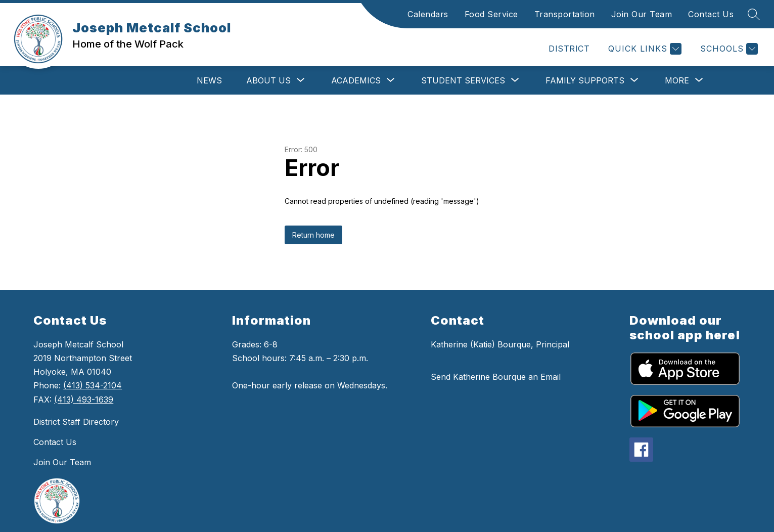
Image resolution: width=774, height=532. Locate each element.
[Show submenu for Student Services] (463, 80)
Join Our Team (642, 14)
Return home (313, 235)
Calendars (428, 14)
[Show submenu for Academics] (356, 80)
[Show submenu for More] (677, 80)
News (209, 80)
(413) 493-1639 (84, 400)
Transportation (565, 14)
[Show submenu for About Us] (268, 80)
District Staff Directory (76, 422)
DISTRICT (569, 49)
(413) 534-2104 (93, 385)
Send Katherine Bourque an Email (496, 377)
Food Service (491, 14)
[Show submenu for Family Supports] (585, 80)
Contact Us (711, 14)
